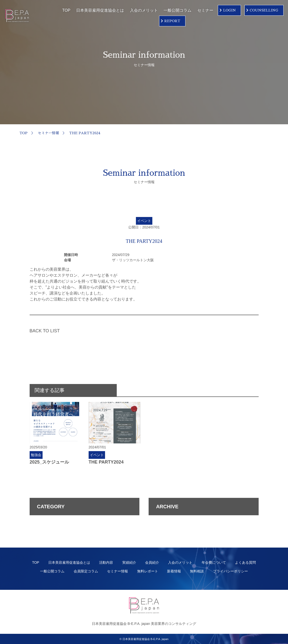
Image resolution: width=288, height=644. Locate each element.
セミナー (205, 10)
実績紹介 (129, 562)
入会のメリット (144, 10)
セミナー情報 (48, 133)
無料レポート (148, 571)
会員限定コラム (86, 571)
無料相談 (197, 571)
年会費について (214, 562)
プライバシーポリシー (230, 571)
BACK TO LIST (45, 331)
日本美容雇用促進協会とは (100, 10)
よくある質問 (245, 562)
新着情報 (174, 571)
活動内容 (106, 562)
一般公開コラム (177, 10)
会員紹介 (152, 562)
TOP (66, 10)
